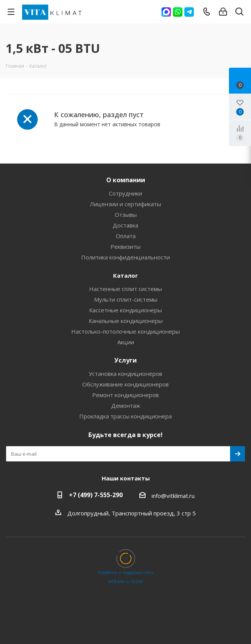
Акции (126, 342)
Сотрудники (125, 193)
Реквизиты (125, 246)
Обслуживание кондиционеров (125, 384)
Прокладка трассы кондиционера (125, 416)
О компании (126, 180)
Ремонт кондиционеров (125, 395)
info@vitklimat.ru (173, 496)
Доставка (125, 225)
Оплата (126, 236)
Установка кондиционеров (125, 374)
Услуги (125, 360)
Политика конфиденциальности (125, 257)
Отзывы (126, 215)
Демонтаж (126, 405)
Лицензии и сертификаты (125, 204)
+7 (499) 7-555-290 (96, 495)
